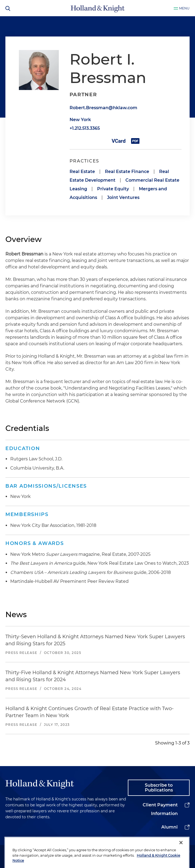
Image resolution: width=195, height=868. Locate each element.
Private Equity (113, 189)
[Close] (181, 852)
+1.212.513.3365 (85, 128)
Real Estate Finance (127, 172)
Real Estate (82, 172)
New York (80, 120)
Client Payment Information (160, 809)
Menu (184, 8)
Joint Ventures (123, 197)
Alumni (170, 827)
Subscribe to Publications (159, 788)
